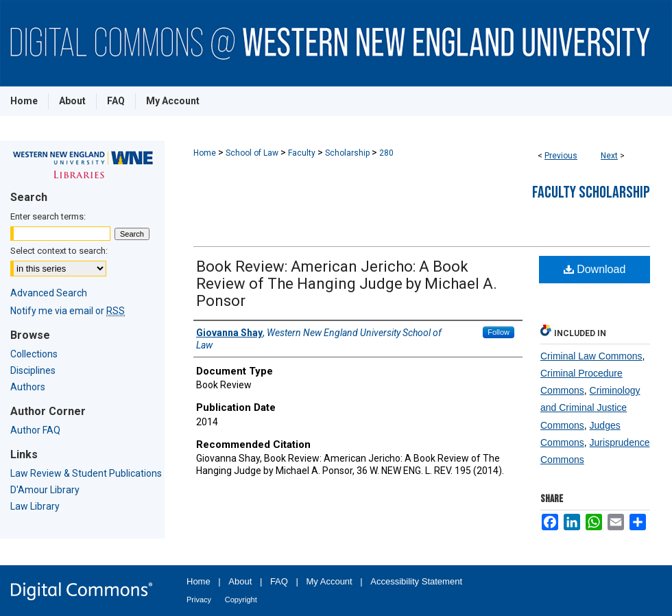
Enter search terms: (48, 216)
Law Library (35, 506)
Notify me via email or (68, 311)
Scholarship (347, 153)
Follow (499, 332)
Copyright (241, 600)
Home (205, 153)
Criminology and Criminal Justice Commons (590, 407)
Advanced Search (49, 293)
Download (595, 269)
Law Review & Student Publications (86, 473)
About (240, 581)
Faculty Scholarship (591, 192)
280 (386, 153)
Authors (28, 387)
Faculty (302, 153)
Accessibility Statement (416, 581)
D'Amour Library (45, 490)
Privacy (199, 600)
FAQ (279, 581)
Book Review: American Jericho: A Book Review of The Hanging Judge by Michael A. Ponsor (347, 284)
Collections (34, 354)
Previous (561, 156)
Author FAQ (35, 430)
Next (609, 156)
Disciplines (33, 370)
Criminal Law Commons (591, 356)
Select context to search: (59, 251)
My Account (329, 581)
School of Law (252, 153)
